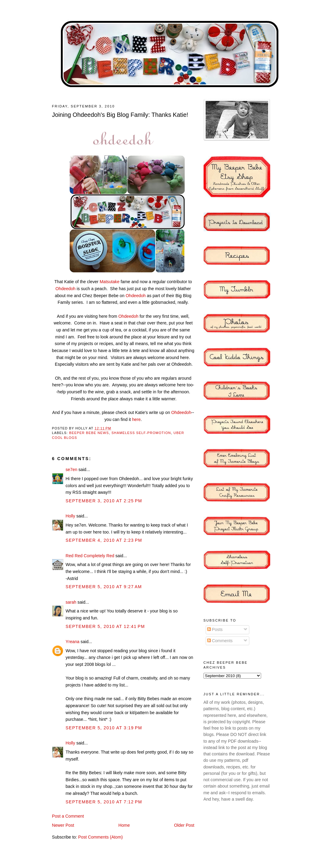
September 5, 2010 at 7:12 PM (104, 802)
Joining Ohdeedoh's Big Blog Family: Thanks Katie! (120, 115)
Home (124, 825)
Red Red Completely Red (90, 556)
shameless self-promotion (141, 433)
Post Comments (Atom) (100, 837)
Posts (215, 629)
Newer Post (63, 825)
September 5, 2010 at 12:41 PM (105, 626)
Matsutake (110, 282)
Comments (220, 641)
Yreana (73, 642)
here (136, 419)
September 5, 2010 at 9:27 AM (104, 587)
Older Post (184, 825)
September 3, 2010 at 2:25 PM (104, 501)
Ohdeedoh (65, 289)
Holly (70, 516)
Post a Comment (68, 816)
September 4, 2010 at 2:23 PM (104, 540)
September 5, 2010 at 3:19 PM (104, 728)
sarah (71, 602)
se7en (72, 470)
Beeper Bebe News (89, 433)
